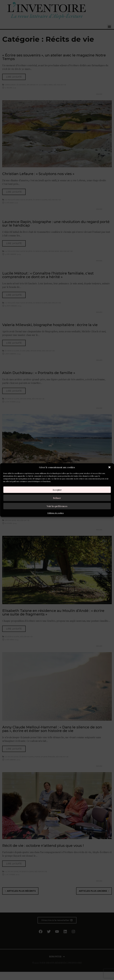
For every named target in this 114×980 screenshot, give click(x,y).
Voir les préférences (57, 506)
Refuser (57, 498)
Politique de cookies (56, 513)
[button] (109, 467)
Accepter (57, 490)
